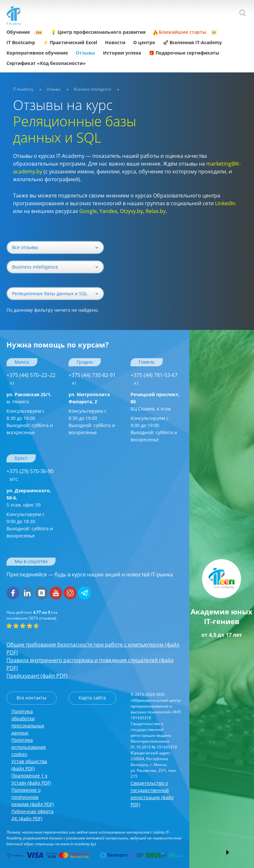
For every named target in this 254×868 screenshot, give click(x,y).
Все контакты (32, 698)
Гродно (85, 362)
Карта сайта (92, 698)
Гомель (147, 362)
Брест (21, 458)
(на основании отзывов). (32, 615)
